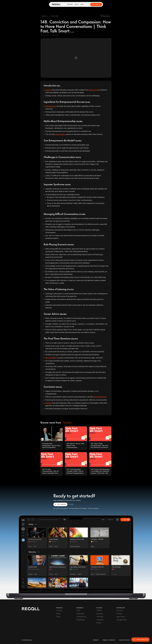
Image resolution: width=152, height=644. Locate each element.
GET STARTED (60, 504)
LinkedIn (100, 620)
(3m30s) (78, 141)
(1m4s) (88, 102)
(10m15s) (71, 245)
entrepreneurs (60, 134)
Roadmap (81, 620)
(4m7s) (78, 157)
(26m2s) (59, 387)
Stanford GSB (94, 90)
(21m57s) (74, 339)
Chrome (120, 610)
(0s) (59, 86)
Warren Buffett (51, 358)
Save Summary (141, 640)
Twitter (99, 610)
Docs (77, 4)
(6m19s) (68, 185)
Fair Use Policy (125, 640)
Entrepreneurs (51, 106)
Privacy (96, 640)
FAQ (82, 4)
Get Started (96, 4)
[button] (44, 16)
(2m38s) (79, 121)
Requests (80, 613)
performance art (100, 397)
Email (99, 623)
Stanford (48, 90)
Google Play (122, 620)
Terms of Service (109, 640)
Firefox (119, 613)
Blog (58, 613)
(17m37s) (70, 290)
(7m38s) (82, 214)
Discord (100, 613)
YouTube (100, 617)
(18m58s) (63, 314)
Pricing (70, 4)
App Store (121, 617)
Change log (81, 617)
